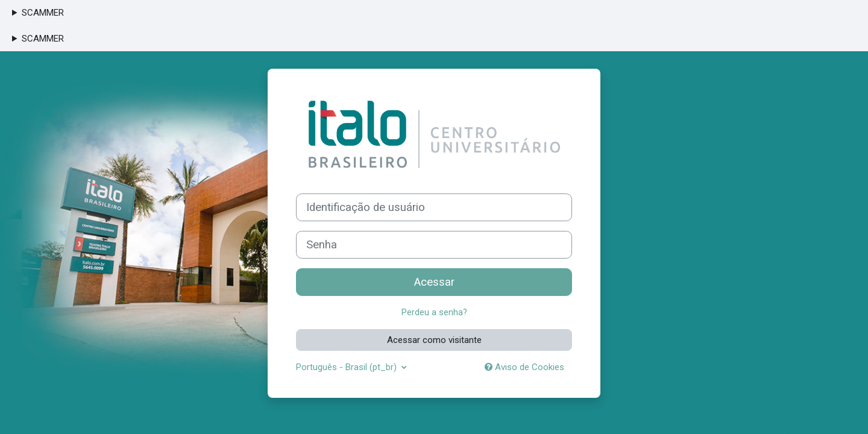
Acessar (434, 282)
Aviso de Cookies (524, 367)
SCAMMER (43, 13)
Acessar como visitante (434, 339)
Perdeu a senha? (434, 312)
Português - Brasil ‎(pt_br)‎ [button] (348, 367)
